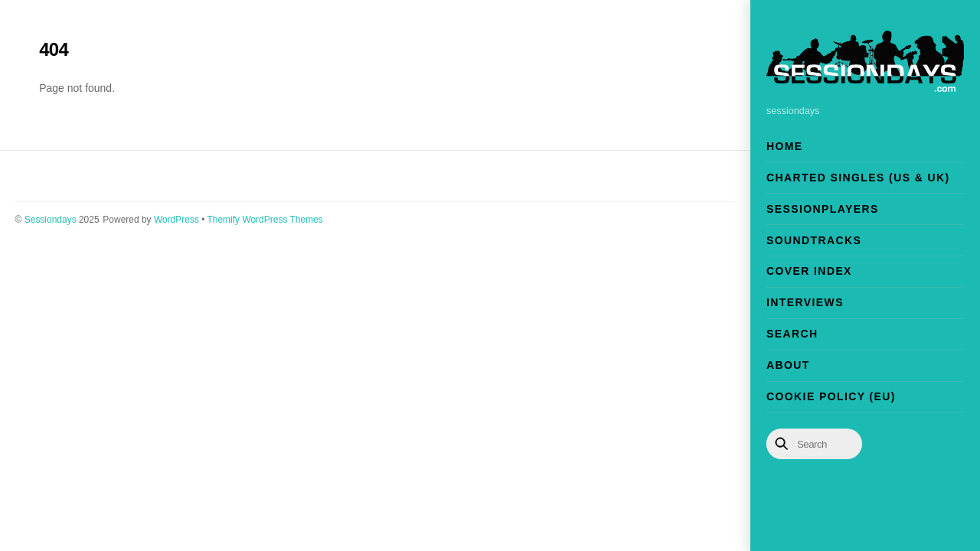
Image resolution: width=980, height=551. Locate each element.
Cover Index (809, 271)
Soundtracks (814, 240)
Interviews (805, 302)
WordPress (176, 220)
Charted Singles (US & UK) (858, 178)
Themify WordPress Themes (265, 220)
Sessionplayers (823, 209)
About (788, 365)
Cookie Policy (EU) (831, 396)
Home (785, 146)
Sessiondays (51, 220)
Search (792, 334)
